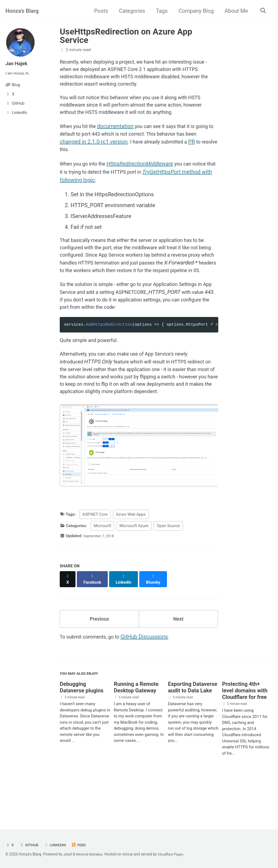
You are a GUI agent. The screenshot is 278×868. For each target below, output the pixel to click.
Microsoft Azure (134, 567)
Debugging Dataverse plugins (82, 728)
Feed (83, 845)
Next (178, 656)
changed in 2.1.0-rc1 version (117, 150)
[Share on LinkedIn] (126, 618)
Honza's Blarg (22, 11)
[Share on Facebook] (94, 618)
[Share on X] (68, 618)
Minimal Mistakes (92, 854)
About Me (235, 11)
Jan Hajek (18, 63)
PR (63, 158)
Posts (99, 11)
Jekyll (68, 854)
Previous (99, 656)
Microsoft (102, 567)
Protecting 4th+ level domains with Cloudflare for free (245, 731)
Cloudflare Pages (177, 854)
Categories (130, 11)
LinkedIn (58, 845)
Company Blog (194, 11)
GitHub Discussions (151, 675)
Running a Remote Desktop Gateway (136, 728)
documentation (120, 133)
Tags (160, 11)
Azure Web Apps (131, 556)
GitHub (30, 845)
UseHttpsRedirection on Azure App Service (126, 36)
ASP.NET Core (95, 556)
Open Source (168, 567)
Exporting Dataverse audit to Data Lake (193, 728)
